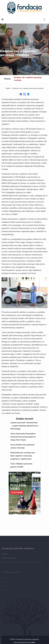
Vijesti (8, 88)
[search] (44, 20)
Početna (7, 79)
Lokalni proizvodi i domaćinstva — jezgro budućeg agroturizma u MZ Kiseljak (24, 426)
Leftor (33, 642)
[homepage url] (25, 8)
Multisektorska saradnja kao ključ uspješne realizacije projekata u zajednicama (23, 456)
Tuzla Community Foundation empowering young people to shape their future (23, 437)
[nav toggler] (2, 20)
